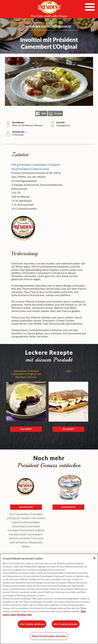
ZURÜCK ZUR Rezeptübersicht (51, 27)
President (49, 9)
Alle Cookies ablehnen (32, 624)
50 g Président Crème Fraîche (30, 169)
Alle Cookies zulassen (66, 624)
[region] (49, 599)
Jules (68, 371)
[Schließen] (94, 558)
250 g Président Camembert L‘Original (36, 165)
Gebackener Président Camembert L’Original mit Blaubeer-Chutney (26, 374)
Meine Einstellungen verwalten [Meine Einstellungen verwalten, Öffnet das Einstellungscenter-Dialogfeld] (49, 636)
